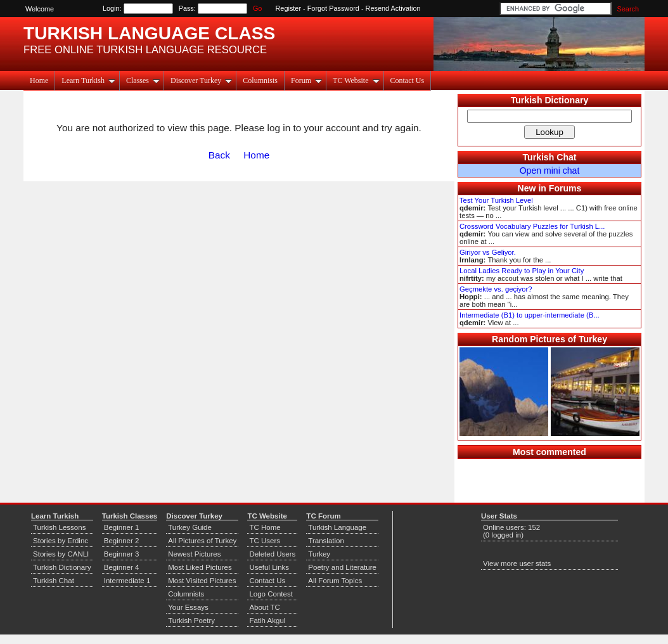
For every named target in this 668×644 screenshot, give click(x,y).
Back (219, 155)
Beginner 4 (122, 567)
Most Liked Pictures (200, 567)
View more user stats (517, 563)
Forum (306, 80)
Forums (565, 188)
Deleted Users (272, 554)
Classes (143, 80)
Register (289, 8)
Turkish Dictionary (550, 100)
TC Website (356, 80)
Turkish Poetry (191, 621)
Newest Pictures (194, 554)
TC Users (265, 541)
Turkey (319, 554)
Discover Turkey (201, 80)
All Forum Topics (335, 581)
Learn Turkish (88, 80)
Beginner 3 (122, 554)
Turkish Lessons (59, 527)
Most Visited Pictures (202, 581)
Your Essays (188, 607)
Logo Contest (271, 594)
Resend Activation (393, 8)
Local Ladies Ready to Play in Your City (522, 271)
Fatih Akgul (267, 621)
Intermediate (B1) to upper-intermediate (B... (530, 315)
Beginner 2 (122, 541)
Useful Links (269, 567)
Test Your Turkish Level (496, 200)
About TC (264, 607)
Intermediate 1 (127, 581)
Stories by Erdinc (61, 541)
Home (39, 80)
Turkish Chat (550, 157)
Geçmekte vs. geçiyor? (496, 289)
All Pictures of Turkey (202, 541)
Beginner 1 (122, 527)
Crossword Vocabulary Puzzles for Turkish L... (532, 226)
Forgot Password (333, 8)
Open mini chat (550, 171)
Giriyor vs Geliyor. (488, 252)
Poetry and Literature (342, 567)
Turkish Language (337, 527)
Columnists (260, 80)
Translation (326, 541)
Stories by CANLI (61, 554)
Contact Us (408, 80)
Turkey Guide (190, 527)
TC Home (265, 527)
